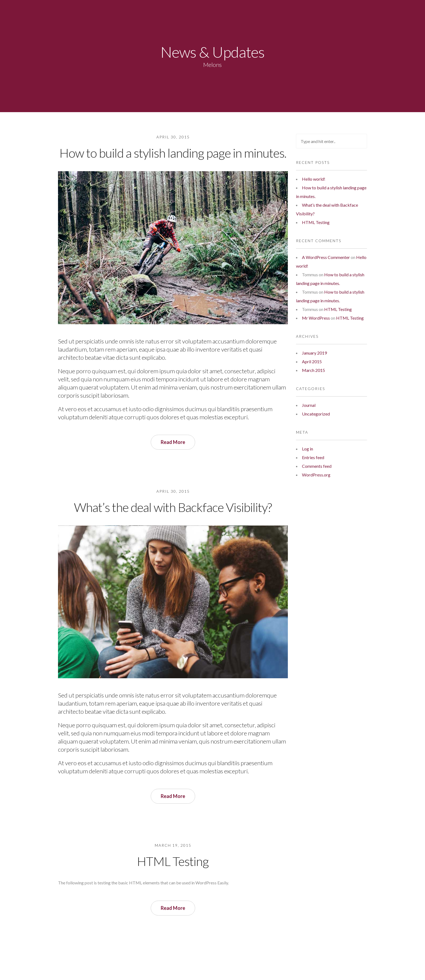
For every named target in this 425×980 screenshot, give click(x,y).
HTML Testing (173, 861)
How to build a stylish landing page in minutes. (173, 153)
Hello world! (314, 179)
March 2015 (313, 370)
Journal (309, 405)
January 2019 (314, 353)
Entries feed (313, 457)
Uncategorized (316, 414)
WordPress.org (316, 475)
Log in (308, 449)
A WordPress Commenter (326, 257)
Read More (173, 442)
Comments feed (317, 466)
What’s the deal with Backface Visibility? (173, 507)
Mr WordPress (316, 318)
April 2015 (312, 361)
